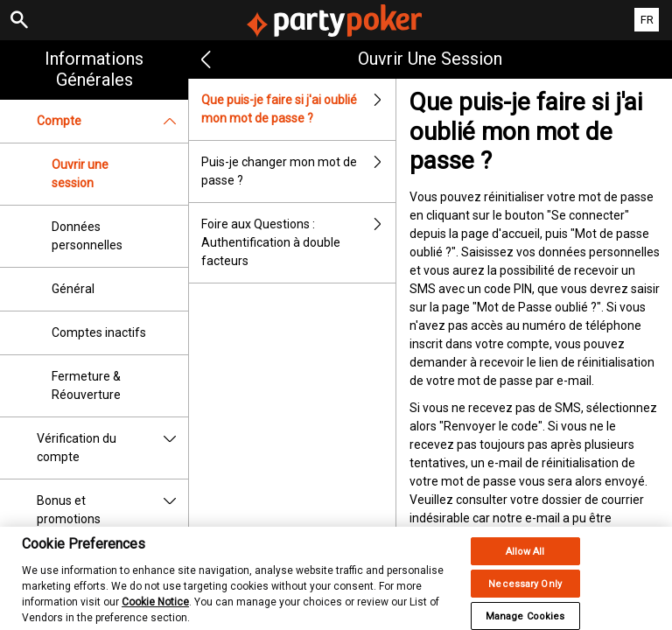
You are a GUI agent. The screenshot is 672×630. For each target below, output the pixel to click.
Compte (112, 121)
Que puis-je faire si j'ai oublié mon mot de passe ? (298, 109)
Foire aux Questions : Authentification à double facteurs (298, 243)
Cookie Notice (155, 611)
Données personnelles (87, 236)
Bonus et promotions (112, 510)
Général (73, 289)
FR (647, 20)
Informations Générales (94, 69)
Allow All (525, 560)
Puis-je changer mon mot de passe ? (298, 171)
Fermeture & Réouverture (86, 385)
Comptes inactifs (99, 332)
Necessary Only (525, 593)
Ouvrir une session (80, 174)
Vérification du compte (112, 448)
